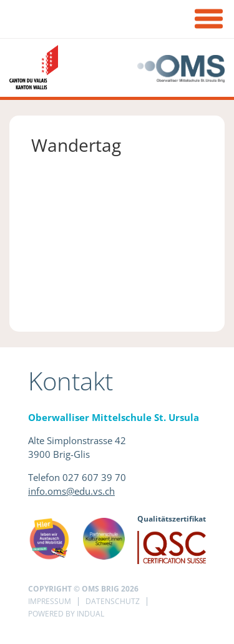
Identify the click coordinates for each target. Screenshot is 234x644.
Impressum (50, 601)
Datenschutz (113, 601)
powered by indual (66, 614)
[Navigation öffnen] (209, 20)
